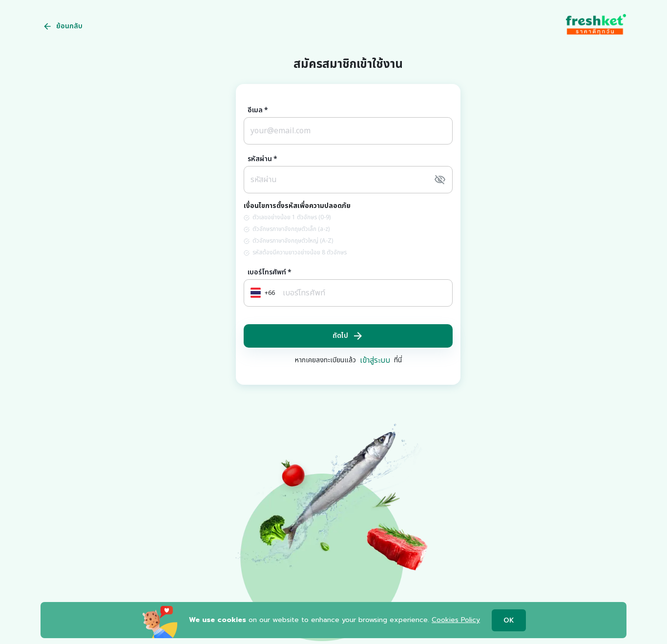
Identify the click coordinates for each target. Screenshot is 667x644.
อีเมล (258, 110)
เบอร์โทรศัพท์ (270, 272)
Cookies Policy (456, 620)
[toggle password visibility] (440, 180)
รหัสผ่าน (262, 159)
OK (509, 620)
